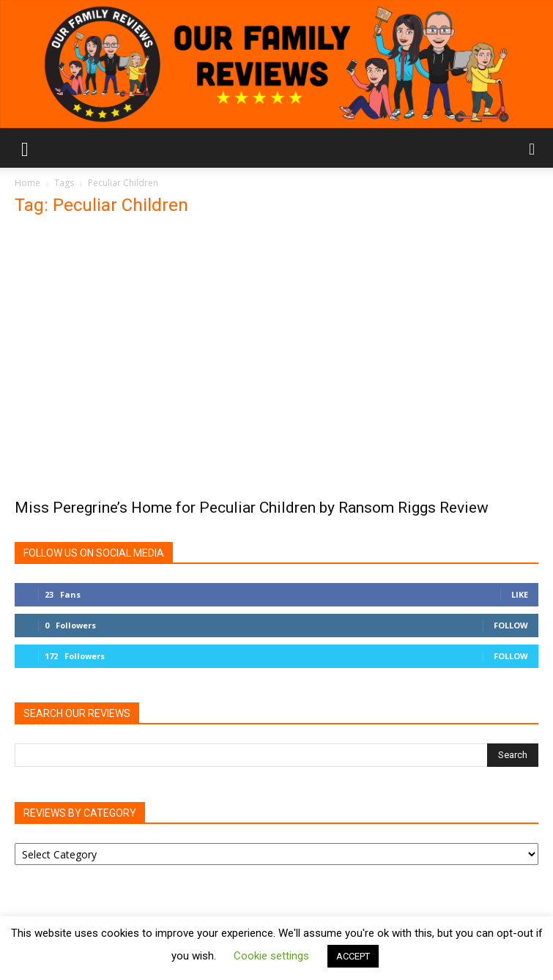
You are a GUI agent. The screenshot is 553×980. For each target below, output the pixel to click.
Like (520, 594)
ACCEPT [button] (353, 956)
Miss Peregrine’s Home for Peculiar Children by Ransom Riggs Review (252, 508)
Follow (511, 625)
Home (27, 183)
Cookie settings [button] (271, 956)
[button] (25, 148)
